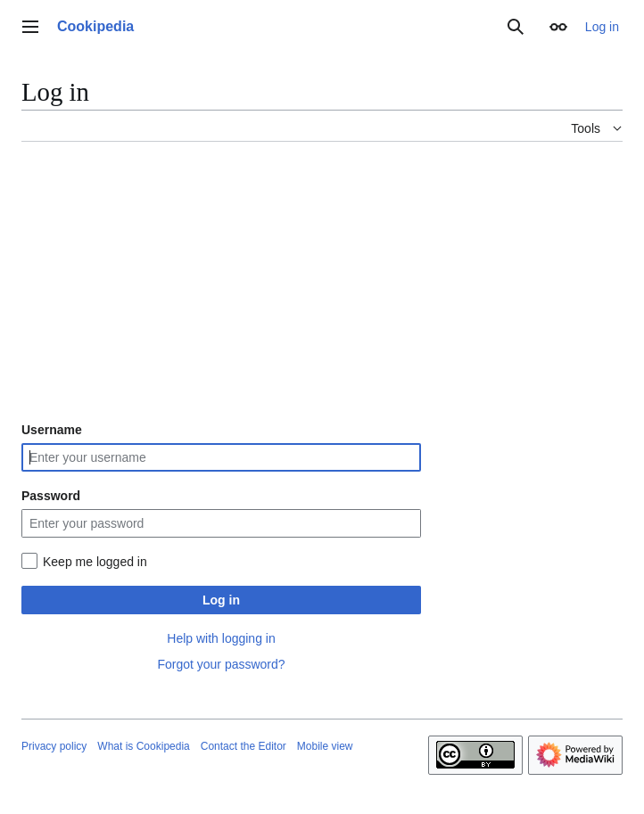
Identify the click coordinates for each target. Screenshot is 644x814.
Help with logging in (221, 638)
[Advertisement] (322, 281)
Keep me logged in (95, 562)
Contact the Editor (244, 746)
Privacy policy (54, 746)
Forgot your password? (221, 664)
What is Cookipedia (143, 746)
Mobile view (325, 746)
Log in (221, 600)
